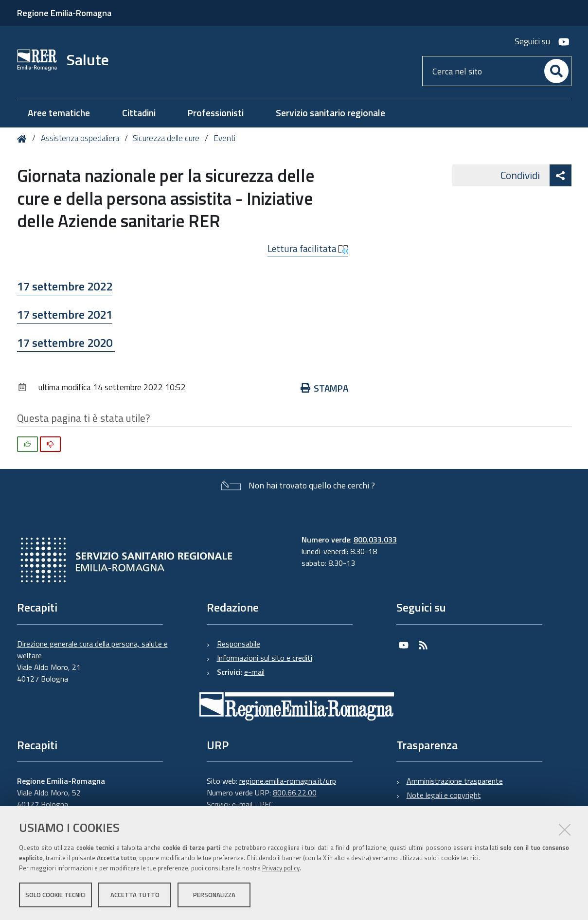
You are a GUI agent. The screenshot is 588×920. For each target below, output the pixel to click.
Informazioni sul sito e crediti (265, 658)
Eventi (224, 138)
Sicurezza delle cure (166, 138)
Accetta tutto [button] (135, 895)
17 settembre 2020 (66, 343)
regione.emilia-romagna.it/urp (288, 781)
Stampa (325, 388)
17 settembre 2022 (65, 286)
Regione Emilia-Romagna (64, 13)
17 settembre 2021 (65, 314)
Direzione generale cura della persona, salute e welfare (92, 649)
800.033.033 (375, 540)
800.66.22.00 (295, 793)
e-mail (254, 672)
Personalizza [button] (214, 895)
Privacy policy (281, 868)
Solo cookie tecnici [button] (55, 895)
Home (24, 139)
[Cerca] (556, 71)
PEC (266, 804)
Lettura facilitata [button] (308, 249)
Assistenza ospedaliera (80, 138)
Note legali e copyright (444, 795)
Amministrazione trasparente (455, 781)
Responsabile (239, 644)
